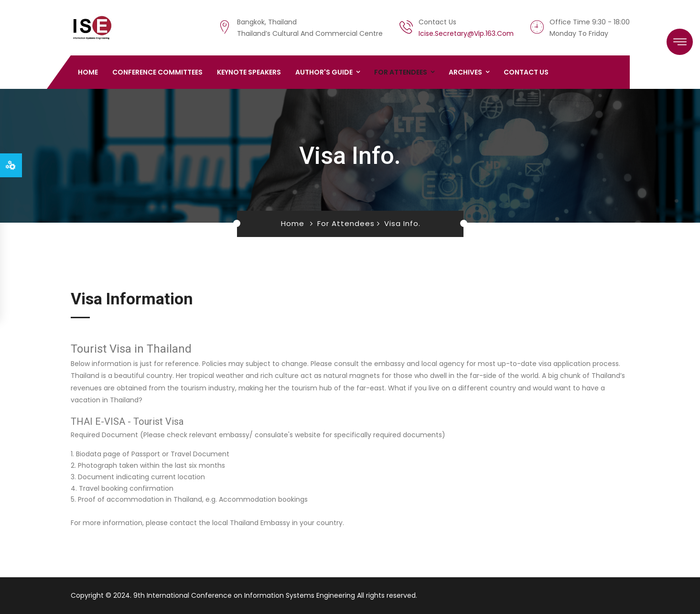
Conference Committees (157, 72)
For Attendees (401, 72)
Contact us (526, 72)
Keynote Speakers (249, 72)
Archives (465, 72)
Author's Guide (324, 72)
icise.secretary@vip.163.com (466, 33)
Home (88, 72)
